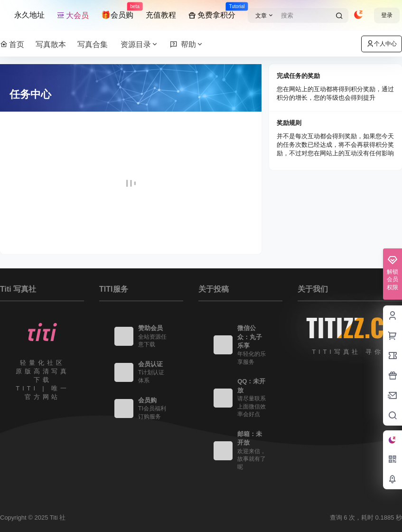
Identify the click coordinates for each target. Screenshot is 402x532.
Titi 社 (57, 518)
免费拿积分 (212, 11)
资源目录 (140, 44)
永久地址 (29, 15)
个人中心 (382, 44)
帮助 (187, 44)
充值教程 (161, 15)
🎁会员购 (117, 11)
